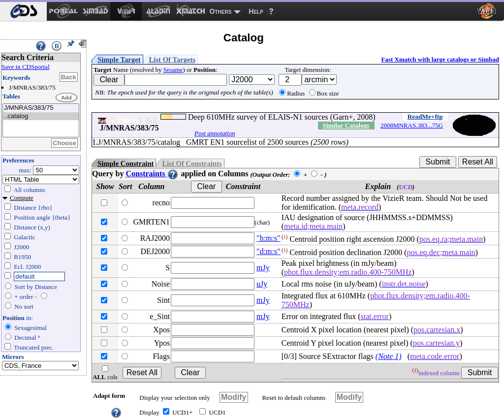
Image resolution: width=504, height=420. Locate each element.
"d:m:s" (268, 251)
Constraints (152, 174)
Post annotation (215, 133)
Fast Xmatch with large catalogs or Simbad (440, 59)
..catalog (41, 116)
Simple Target (119, 60)
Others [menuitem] (221, 11)
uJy (262, 284)
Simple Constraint (126, 163)
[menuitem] (23, 11)
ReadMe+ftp (425, 116)
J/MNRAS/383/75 (41, 108)
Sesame (173, 70)
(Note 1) (389, 356)
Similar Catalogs (346, 125)
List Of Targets (172, 60)
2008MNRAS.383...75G (412, 125)
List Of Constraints (192, 163)
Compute (22, 198)
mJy (263, 268)
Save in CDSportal (26, 67)
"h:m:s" (268, 238)
